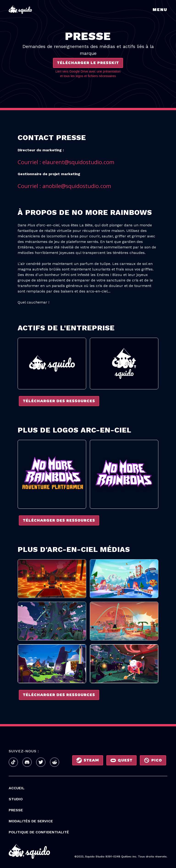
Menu (160, 10)
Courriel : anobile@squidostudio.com (64, 186)
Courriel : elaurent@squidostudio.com (66, 162)
